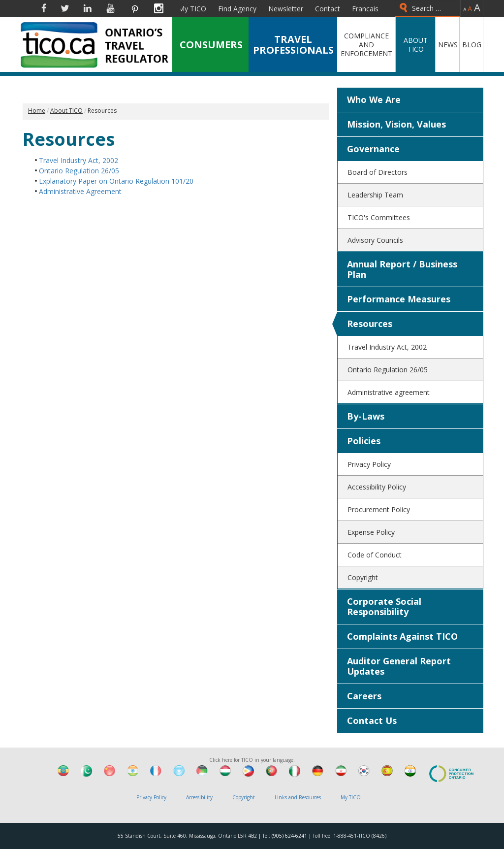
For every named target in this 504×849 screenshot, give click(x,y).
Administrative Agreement (80, 191)
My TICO (192, 9)
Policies (364, 441)
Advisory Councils (375, 240)
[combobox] (428, 9)
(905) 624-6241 (289, 836)
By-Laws (366, 416)
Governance (373, 149)
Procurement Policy (379, 509)
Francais (365, 9)
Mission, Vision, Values (396, 124)
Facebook (44, 8)
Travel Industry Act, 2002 (79, 160)
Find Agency (237, 9)
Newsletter (286, 9)
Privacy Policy (369, 464)
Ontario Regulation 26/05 (79, 171)
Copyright (363, 577)
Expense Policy (371, 532)
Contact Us (372, 720)
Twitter (65, 8)
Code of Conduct (375, 555)
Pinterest (134, 8)
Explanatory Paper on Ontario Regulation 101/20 (116, 181)
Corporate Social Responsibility (384, 606)
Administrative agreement (389, 392)
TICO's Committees (379, 217)
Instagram (159, 8)
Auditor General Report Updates (399, 666)
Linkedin (88, 8)
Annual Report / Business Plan (402, 269)
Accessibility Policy (377, 487)
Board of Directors (378, 172)
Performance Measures (399, 299)
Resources (370, 324)
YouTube (110, 8)
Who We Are (374, 99)
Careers (364, 696)
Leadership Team (375, 195)
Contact (328, 9)
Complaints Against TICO (402, 636)
